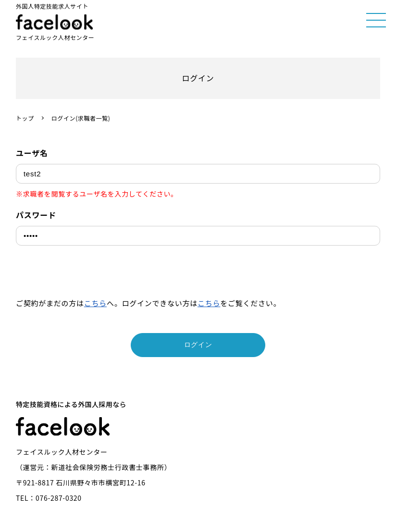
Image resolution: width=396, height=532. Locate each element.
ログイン (198, 345)
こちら (95, 303)
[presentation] (89, 274)
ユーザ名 (32, 153)
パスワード (36, 215)
